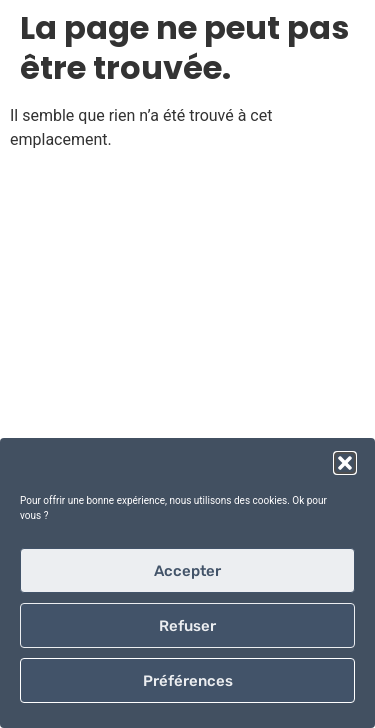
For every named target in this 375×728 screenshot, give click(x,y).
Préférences (188, 681)
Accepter (187, 571)
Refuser (187, 626)
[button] (345, 463)
